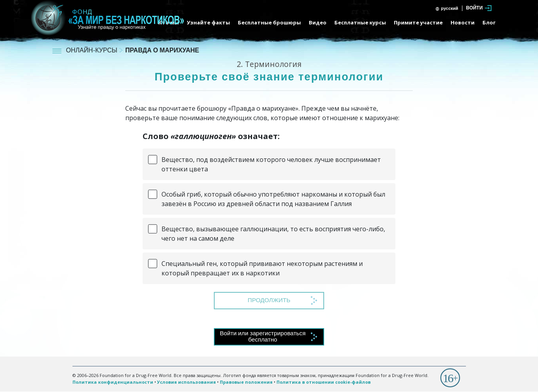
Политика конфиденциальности (113, 382)
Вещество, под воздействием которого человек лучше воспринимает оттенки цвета (271, 164)
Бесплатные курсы (360, 22)
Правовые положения (246, 382)
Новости (463, 22)
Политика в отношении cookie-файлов (324, 382)
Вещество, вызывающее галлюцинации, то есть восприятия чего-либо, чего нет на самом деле (273, 234)
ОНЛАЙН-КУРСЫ (93, 51)
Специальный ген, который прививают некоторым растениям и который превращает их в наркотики (262, 268)
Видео (318, 22)
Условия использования (186, 382)
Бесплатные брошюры (269, 22)
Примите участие (418, 22)
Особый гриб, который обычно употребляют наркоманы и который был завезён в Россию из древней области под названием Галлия (273, 199)
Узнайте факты (208, 22)
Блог (489, 22)
